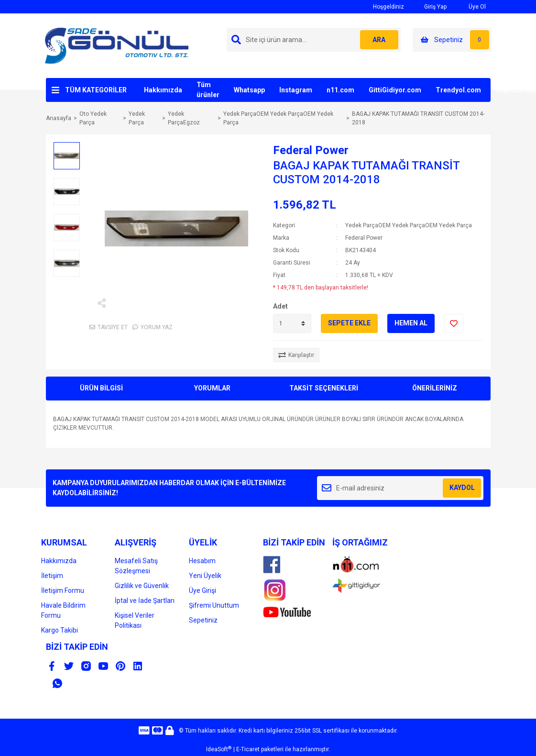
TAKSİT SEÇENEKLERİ (324, 388)
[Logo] (117, 45)
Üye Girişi (202, 590)
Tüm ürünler (208, 90)
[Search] (314, 40)
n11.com (340, 90)
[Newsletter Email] (400, 488)
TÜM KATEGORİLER (96, 90)
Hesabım (202, 561)
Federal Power (311, 150)
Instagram (296, 90)
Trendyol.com (458, 90)
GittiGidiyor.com (395, 90)
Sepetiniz (203, 620)
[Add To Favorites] (454, 323)
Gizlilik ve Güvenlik (142, 586)
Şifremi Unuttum (214, 605)
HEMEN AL (411, 323)
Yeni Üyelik (205, 576)
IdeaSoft (219, 749)
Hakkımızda (163, 90)
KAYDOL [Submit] (462, 488)
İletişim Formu (63, 590)
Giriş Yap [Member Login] (430, 6)
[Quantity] (292, 323)
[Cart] (452, 40)
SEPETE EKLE (349, 323)
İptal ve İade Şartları (145, 600)
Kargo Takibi (60, 630)
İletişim (52, 576)
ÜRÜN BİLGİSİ (101, 388)
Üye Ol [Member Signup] (471, 6)
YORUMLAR (212, 388)
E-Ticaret (248, 749)
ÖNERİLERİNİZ (435, 388)
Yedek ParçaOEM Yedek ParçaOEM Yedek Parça (409, 225)
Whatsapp (249, 90)
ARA (379, 40)
